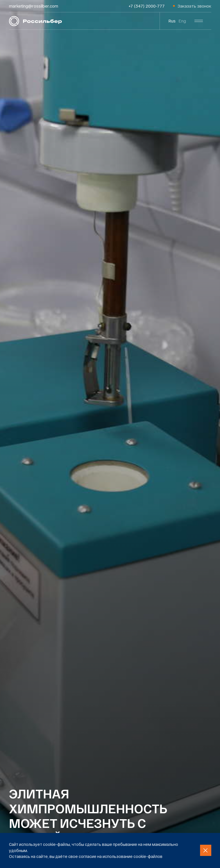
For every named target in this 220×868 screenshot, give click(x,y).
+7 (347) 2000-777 (147, 6)
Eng (182, 21)
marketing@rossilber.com (34, 6)
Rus (172, 21)
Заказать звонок (194, 6)
